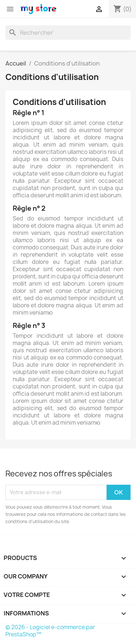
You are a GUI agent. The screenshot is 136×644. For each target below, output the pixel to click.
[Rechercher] (68, 33)
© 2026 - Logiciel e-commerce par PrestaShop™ (50, 631)
